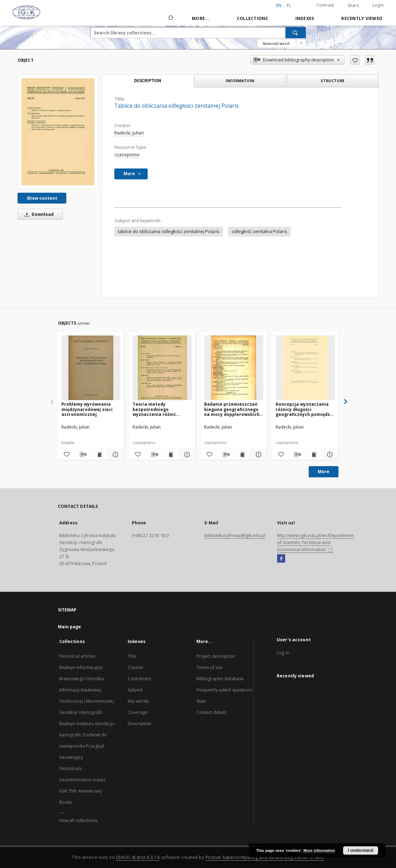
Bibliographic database (220, 679)
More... (201, 18)
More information (319, 850)
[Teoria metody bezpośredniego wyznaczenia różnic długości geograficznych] (162, 368)
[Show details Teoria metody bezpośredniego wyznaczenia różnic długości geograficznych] (186, 455)
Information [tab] (240, 81)
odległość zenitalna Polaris (259, 231)
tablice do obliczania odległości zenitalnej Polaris (169, 231)
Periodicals (71, 768)
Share (353, 6)
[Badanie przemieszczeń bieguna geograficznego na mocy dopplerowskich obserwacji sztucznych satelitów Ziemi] (234, 368)
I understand (361, 850)
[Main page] (170, 18)
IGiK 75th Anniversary (81, 791)
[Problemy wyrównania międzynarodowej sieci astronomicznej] (91, 368)
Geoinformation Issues (82, 780)
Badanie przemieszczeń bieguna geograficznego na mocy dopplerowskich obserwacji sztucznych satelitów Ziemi (232, 409)
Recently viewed (362, 18)
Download (38, 214)
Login (378, 5)
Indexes (305, 18)
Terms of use (210, 667)
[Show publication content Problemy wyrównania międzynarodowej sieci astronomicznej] (99, 455)
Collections (252, 18)
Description (139, 724)
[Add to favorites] (355, 60)
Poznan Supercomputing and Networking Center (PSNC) (265, 857)
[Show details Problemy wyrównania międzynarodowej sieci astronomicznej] (115, 455)
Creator (136, 667)
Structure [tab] (333, 81)
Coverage (137, 712)
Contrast (325, 5)
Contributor (140, 679)
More (324, 472)
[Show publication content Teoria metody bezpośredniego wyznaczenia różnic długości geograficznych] (170, 455)
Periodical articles (77, 656)
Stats (201, 701)
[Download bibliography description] (82, 455)
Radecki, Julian (129, 133)
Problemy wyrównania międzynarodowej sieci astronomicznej (87, 409)
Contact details (212, 712)
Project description (216, 656)
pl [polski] (289, 5)
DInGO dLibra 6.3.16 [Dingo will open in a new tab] (138, 857)
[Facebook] (281, 559)
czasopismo (127, 155)
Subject (135, 690)
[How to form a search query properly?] (301, 44)
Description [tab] (147, 81)
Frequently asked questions (224, 690)
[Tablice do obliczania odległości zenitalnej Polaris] (58, 132)
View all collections (78, 820)
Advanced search (276, 44)
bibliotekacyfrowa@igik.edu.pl (235, 535)
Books (66, 802)
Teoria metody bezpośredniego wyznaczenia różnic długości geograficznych (160, 409)
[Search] (296, 33)
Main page (70, 627)
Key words (138, 701)
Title (132, 656)
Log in (283, 653)
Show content (42, 198)
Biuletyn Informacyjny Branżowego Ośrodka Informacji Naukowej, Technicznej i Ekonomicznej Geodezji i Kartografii (87, 690)
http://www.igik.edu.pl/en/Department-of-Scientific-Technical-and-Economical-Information (316, 542)
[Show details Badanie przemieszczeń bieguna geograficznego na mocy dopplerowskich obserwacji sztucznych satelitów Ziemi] (257, 455)
